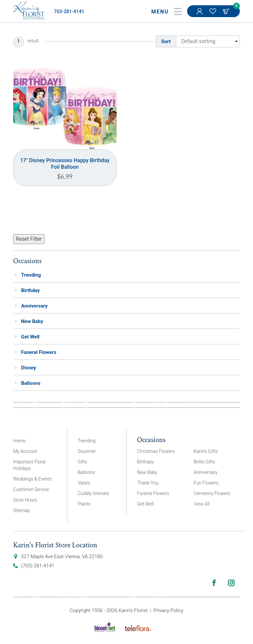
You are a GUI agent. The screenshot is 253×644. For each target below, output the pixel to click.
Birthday (30, 290)
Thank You (148, 483)
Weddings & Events (32, 479)
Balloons (31, 383)
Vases (84, 483)
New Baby (32, 321)
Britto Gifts (205, 462)
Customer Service (31, 489)
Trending (31, 275)
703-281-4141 (69, 12)
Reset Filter (29, 239)
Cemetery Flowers (212, 493)
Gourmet (87, 451)
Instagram (231, 583)
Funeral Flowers (39, 352)
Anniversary (34, 306)
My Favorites (213, 14)
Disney (28, 368)
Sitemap (22, 510)
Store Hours (25, 500)
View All (202, 504)
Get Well (30, 337)
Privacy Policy (168, 610)
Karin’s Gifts (206, 451)
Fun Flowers (206, 483)
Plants (84, 504)
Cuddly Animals (93, 493)
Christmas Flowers (156, 451)
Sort (166, 41)
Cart (227, 11)
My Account (200, 14)
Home (19, 441)
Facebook (214, 583)
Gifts (83, 462)
